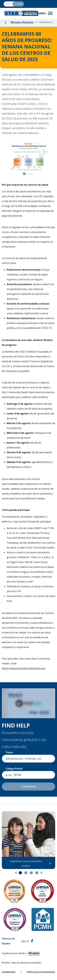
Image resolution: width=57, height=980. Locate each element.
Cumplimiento (9, 972)
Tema (9, 752)
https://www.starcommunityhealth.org (23, 668)
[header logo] (21, 13)
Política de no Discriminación (41, 972)
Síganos (27, 941)
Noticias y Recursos (22, 22)
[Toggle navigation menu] (46, 13)
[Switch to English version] (14, 4)
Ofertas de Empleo (8, 941)
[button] (6, 23)
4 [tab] (37, 873)
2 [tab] (26, 873)
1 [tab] (20, 873)
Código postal (14, 769)
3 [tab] (31, 873)
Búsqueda (28, 787)
